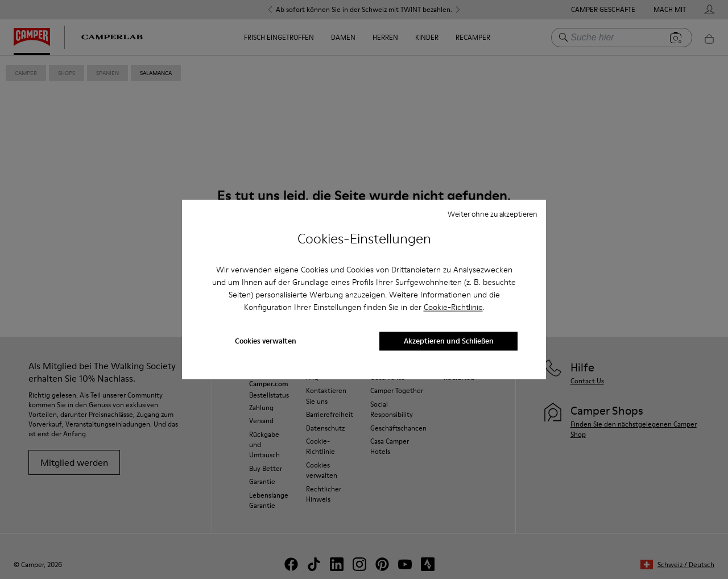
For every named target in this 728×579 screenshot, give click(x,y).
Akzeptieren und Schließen (449, 341)
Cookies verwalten (266, 341)
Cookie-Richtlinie (453, 307)
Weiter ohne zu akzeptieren (493, 214)
